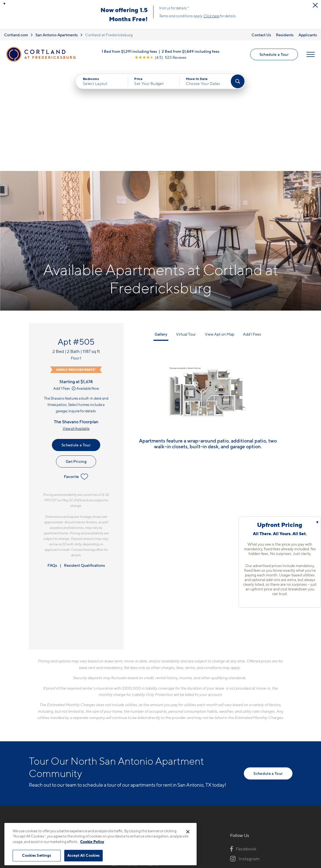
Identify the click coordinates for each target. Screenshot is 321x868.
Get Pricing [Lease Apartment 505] (76, 359)
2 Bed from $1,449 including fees (191, 51)
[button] (4, 4)
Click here (211, 16)
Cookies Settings (37, 855)
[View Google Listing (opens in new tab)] (160, 57)
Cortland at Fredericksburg (109, 35)
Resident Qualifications (84, 462)
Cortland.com (16, 35)
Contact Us (261, 35)
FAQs (52, 462)
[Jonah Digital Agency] (280, 820)
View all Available (76, 326)
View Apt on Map (220, 231)
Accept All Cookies (83, 855)
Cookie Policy (92, 842)
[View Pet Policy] (157, 775)
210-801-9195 (126, 745)
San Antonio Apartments (57, 35)
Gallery (161, 231)
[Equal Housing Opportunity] (114, 775)
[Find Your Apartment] (238, 81)
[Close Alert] (315, 5)
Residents (285, 35)
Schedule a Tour (274, 54)
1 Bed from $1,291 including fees (129, 51)
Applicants (308, 35)
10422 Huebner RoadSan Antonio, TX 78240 (135, 758)
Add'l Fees (65, 286)
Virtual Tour (186, 231)
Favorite (76, 374)
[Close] (188, 832)
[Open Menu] (311, 54)
